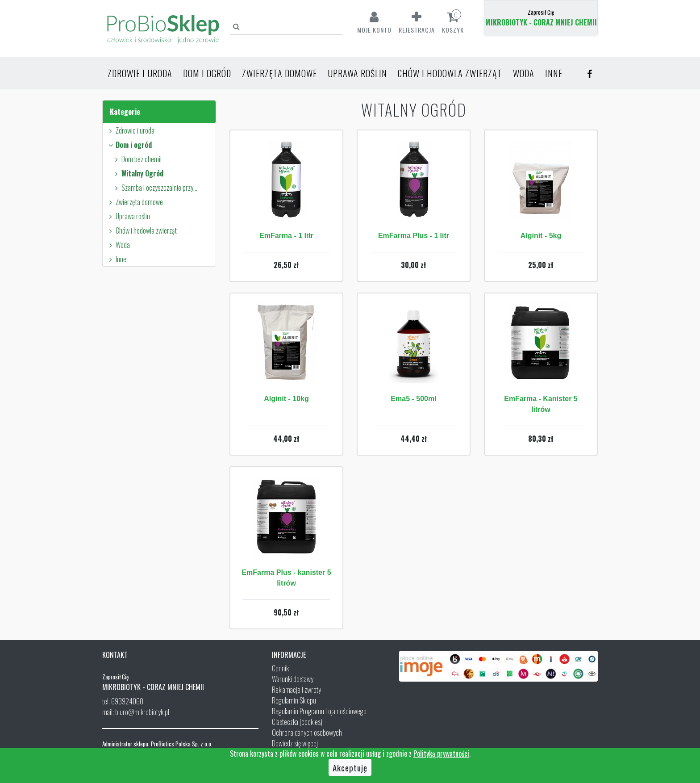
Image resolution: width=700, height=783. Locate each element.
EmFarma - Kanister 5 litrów (541, 404)
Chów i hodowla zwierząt (450, 73)
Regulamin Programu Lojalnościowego (319, 711)
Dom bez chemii (137, 159)
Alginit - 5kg (541, 236)
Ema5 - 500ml (413, 399)
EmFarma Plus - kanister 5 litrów (286, 578)
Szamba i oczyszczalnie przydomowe (156, 188)
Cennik (280, 668)
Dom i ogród (207, 73)
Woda (524, 73)
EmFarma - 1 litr (286, 236)
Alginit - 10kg (286, 399)
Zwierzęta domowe (279, 73)
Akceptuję (350, 767)
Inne (554, 73)
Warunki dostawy (293, 679)
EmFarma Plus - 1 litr (414, 236)
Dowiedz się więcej (295, 743)
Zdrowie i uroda (140, 73)
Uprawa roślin (357, 73)
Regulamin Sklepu (294, 700)
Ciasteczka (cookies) (297, 722)
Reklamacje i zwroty (296, 690)
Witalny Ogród (138, 173)
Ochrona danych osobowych (307, 733)
